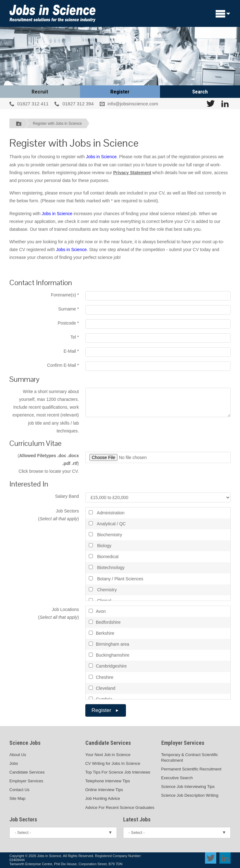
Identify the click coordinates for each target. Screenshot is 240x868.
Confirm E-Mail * (63, 365)
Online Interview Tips (104, 790)
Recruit (40, 92)
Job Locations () (59, 613)
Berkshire (102, 633)
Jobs (14, 763)
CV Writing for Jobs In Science (113, 763)
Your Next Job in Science (108, 755)
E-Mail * (71, 351)
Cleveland (102, 688)
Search (200, 92)
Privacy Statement (132, 173)
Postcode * (68, 323)
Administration (107, 513)
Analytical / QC (107, 524)
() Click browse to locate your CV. (48, 463)
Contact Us (19, 790)
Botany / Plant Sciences (116, 579)
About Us (18, 755)
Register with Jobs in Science (57, 124)
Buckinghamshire (109, 655)
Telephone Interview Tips (108, 781)
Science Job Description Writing (190, 795)
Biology (100, 546)
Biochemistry (105, 535)
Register (120, 92)
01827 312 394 (78, 104)
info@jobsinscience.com (133, 104)
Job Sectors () (59, 515)
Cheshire (101, 677)
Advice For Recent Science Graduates (120, 807)
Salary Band (67, 496)
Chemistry (103, 590)
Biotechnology (107, 568)
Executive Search (177, 778)
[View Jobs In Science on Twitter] (211, 103)
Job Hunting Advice (103, 798)
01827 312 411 (33, 104)
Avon (97, 611)
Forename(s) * (65, 295)
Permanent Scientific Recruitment (191, 769)
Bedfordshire (105, 622)
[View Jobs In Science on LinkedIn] (225, 103)
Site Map (17, 798)
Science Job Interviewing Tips (188, 787)
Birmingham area (109, 644)
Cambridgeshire (108, 666)
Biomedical (104, 557)
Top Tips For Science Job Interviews (118, 772)
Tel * (75, 337)
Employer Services (26, 781)
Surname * (68, 309)
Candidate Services (27, 772)
